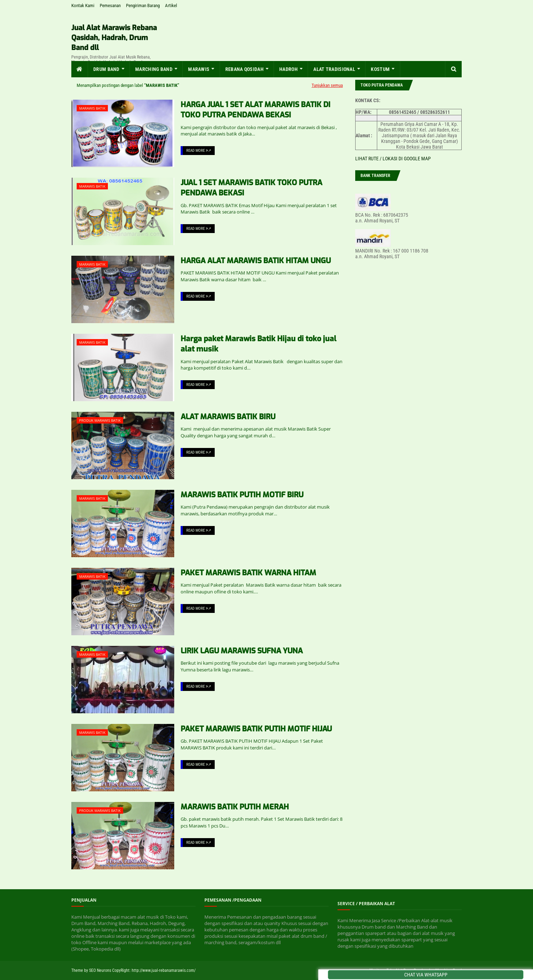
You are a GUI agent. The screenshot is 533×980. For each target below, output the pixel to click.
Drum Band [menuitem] (106, 69)
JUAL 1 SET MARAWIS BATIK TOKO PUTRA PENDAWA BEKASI (251, 188)
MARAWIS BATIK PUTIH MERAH (235, 807)
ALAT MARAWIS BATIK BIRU (228, 417)
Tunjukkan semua (327, 85)
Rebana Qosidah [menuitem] (244, 69)
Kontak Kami (83, 5)
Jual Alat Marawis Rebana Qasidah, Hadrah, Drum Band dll (114, 38)
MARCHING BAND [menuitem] (154, 69)
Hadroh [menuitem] (289, 69)
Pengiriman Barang (143, 5)
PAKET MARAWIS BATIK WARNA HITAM (248, 573)
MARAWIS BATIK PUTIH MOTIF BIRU (242, 495)
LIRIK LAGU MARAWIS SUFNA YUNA (242, 651)
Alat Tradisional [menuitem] (334, 69)
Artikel (171, 5)
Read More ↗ (199, 151)
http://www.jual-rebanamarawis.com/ (164, 970)
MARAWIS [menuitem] (199, 69)
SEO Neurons (100, 970)
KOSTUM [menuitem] (380, 69)
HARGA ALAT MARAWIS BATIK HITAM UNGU (256, 261)
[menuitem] (80, 69)
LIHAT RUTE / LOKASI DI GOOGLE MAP (393, 159)
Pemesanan (110, 5)
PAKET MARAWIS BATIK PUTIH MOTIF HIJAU (256, 729)
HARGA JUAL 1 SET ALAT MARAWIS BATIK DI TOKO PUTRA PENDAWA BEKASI (255, 110)
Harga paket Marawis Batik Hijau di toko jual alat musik (259, 344)
